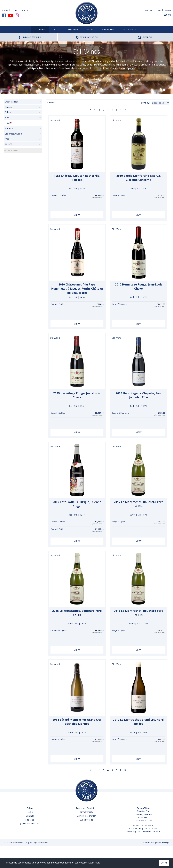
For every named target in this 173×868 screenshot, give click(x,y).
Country (8, 107)
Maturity (9, 128)
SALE (56, 30)
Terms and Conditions (86, 808)
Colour (8, 112)
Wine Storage (86, 820)
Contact (15, 10)
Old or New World (13, 134)
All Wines (40, 30)
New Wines (73, 30)
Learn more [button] (94, 863)
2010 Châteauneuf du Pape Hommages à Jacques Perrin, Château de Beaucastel (77, 289)
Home (5, 10)
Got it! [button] (164, 863)
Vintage (8, 144)
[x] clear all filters (11, 150)
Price (7, 139)
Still (8, 123)
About (25, 10)
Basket (168, 10)
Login (158, 10)
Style (7, 117)
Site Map (30, 820)
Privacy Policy (86, 812)
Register (148, 10)
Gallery (30, 808)
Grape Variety (11, 102)
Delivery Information (86, 816)
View (77, 215)
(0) (167, 15)
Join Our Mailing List (30, 824)
